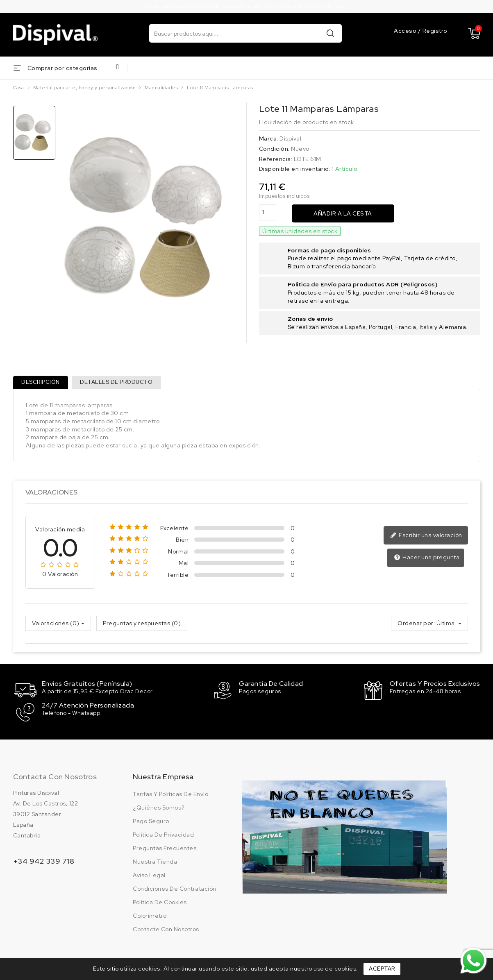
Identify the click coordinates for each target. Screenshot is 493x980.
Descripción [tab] (42, 384)
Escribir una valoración (427, 539)
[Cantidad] (268, 212)
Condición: (274, 149)
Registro (435, 31)
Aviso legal (149, 876)
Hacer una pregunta (427, 560)
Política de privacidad (163, 835)
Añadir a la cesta (343, 213)
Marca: (269, 138)
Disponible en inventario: (295, 169)
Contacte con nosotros (166, 930)
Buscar (330, 33)
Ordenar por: (416, 626)
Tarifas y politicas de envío (170, 795)
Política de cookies (160, 903)
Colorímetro (150, 916)
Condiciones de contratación (175, 889)
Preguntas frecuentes (165, 849)
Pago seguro (151, 822)
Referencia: (276, 159)
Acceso (406, 31)
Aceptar (382, 969)
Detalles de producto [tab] (121, 384)
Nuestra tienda (155, 862)
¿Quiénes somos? (159, 808)
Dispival (290, 138)
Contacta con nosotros (55, 777)
